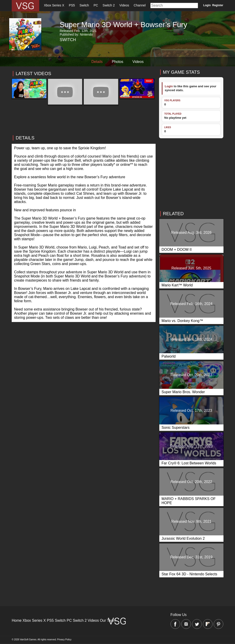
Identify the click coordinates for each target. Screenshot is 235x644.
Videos (124, 5)
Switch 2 (109, 5)
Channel (140, 5)
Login (207, 5)
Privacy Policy (64, 640)
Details (97, 62)
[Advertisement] (84, 138)
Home (17, 620)
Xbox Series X (54, 5)
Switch (84, 5)
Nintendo (86, 34)
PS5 (72, 5)
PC (96, 5)
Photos (117, 62)
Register (218, 5)
